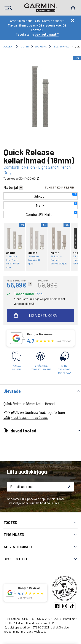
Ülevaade (12, 391)
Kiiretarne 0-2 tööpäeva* (64, 369)
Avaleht (9, 46)
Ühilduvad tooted (20, 431)
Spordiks (41, 46)
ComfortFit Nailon (51, 214)
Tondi (39, 294)
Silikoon (56, 196)
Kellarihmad (61, 46)
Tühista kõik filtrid (59, 187)
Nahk (56, 205)
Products (8, 8)
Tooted (24, 46)
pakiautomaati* (47, 34)
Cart (73, 8)
